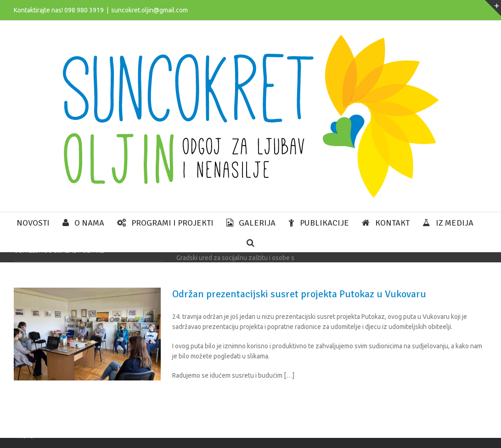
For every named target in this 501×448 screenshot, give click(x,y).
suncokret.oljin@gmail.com (149, 10)
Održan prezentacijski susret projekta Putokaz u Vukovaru (299, 294)
